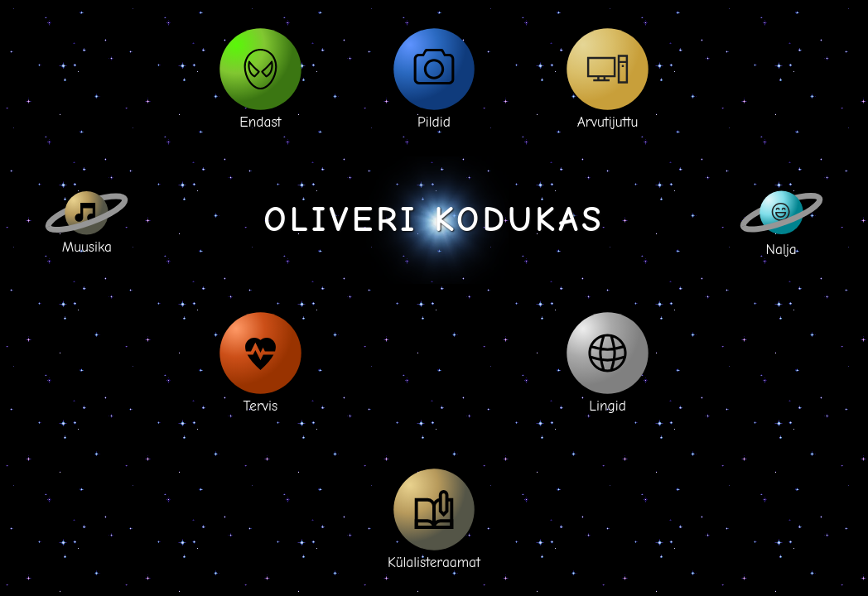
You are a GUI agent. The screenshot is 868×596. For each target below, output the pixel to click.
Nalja (781, 220)
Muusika (87, 220)
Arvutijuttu (608, 78)
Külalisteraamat (434, 518)
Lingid (608, 362)
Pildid (434, 78)
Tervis (260, 362)
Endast (260, 78)
